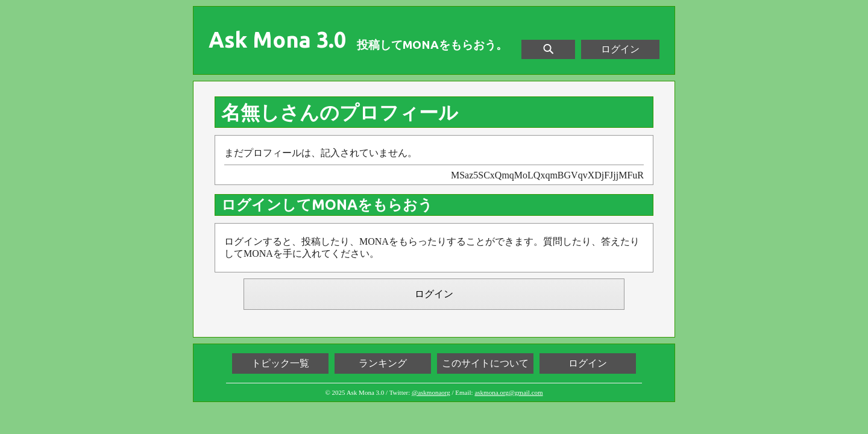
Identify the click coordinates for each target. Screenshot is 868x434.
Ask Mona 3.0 (277, 40)
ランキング (383, 363)
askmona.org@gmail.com (508, 392)
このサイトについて (485, 363)
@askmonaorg (431, 392)
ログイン (620, 49)
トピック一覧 (280, 363)
